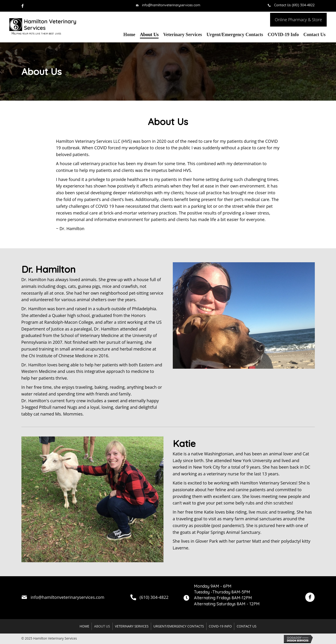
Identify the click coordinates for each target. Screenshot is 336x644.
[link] (129, 34)
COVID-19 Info (220, 626)
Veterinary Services (132, 626)
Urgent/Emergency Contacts (179, 626)
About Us (102, 626)
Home (85, 626)
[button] (298, 20)
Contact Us (246, 626)
